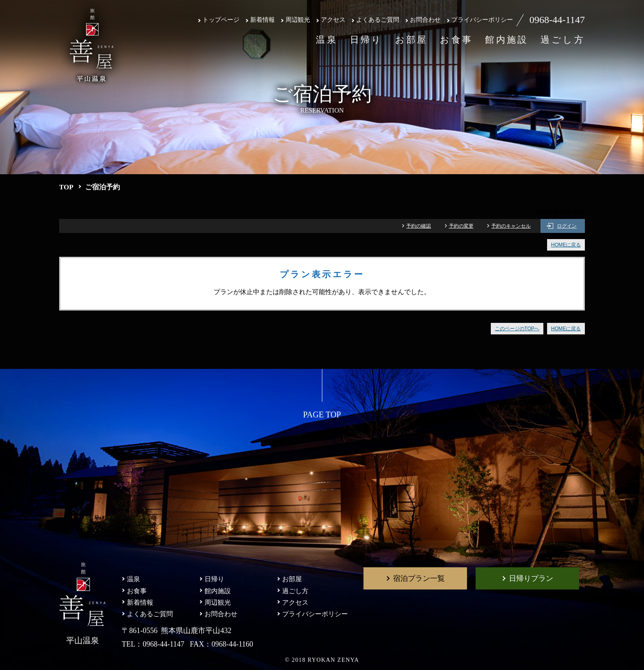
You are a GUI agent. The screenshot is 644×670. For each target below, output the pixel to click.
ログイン (567, 226)
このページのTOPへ (517, 329)
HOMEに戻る (566, 245)
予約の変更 (461, 226)
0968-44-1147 (557, 20)
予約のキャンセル (511, 226)
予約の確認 (419, 226)
